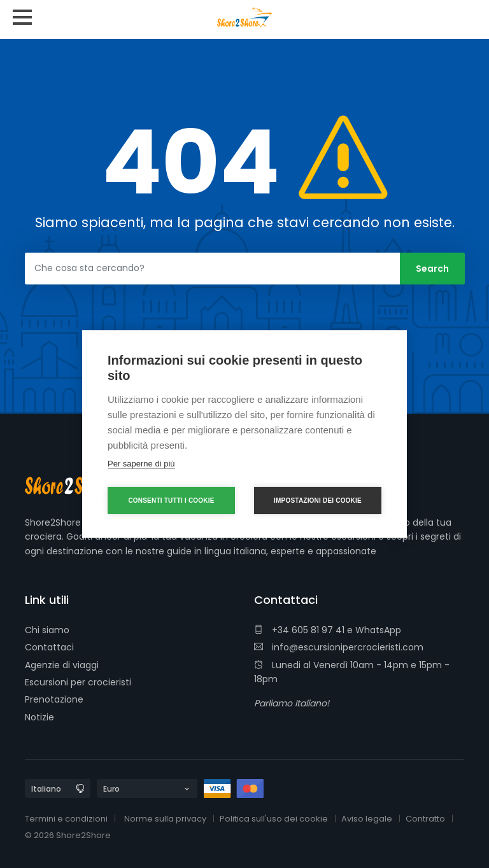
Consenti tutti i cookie (171, 500)
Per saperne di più (141, 464)
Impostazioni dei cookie (318, 500)
